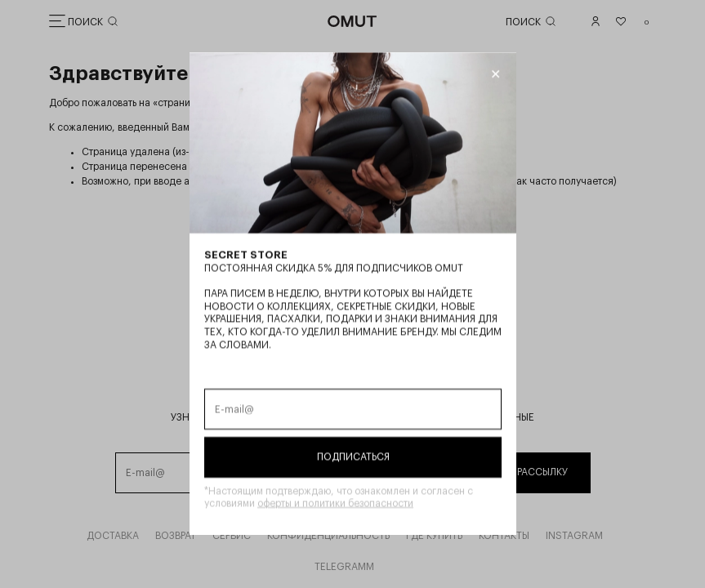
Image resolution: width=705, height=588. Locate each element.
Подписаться (352, 457)
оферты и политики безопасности (335, 504)
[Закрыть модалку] (495, 74)
